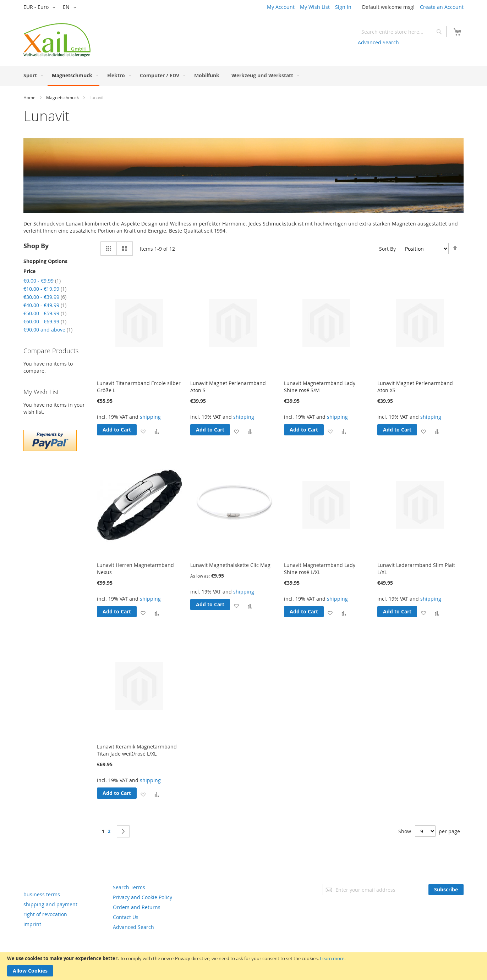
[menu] (243, 76)
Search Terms (129, 887)
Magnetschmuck (62, 98)
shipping (150, 417)
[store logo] (57, 40)
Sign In (343, 7)
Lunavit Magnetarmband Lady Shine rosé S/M (320, 387)
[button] (41, 7)
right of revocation (45, 914)
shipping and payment (50, 904)
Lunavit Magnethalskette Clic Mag (230, 565)
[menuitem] (32, 75)
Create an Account (442, 7)
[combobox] (402, 32)
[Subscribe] (446, 890)
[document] (243, 966)
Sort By (387, 249)
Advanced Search (378, 42)
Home (29, 98)
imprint (32, 924)
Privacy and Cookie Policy (143, 897)
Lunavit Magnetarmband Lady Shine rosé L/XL (320, 569)
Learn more (332, 958)
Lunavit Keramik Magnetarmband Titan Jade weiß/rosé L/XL (137, 750)
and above (48, 330)
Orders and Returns (137, 907)
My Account (281, 7)
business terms (42, 894)
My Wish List (315, 7)
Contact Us (126, 917)
